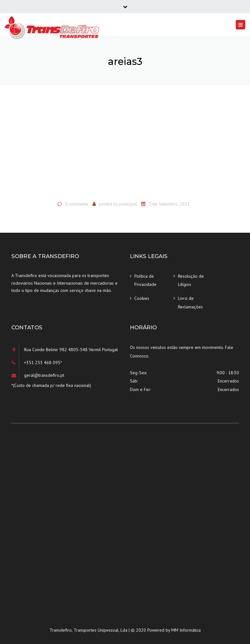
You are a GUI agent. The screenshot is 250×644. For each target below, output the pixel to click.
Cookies (142, 298)
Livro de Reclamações (190, 303)
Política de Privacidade (145, 280)
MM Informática (186, 630)
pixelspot (128, 204)
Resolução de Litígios (191, 280)
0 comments (77, 204)
